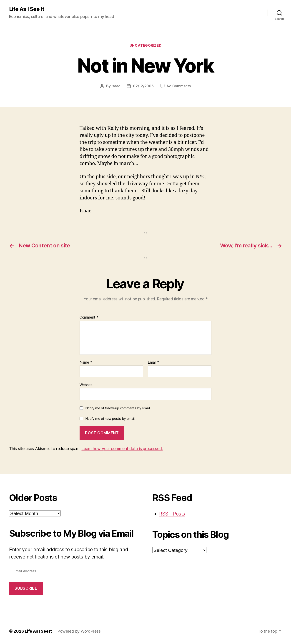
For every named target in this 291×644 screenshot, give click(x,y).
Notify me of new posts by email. (110, 419)
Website (86, 385)
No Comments (179, 86)
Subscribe (26, 588)
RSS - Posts (172, 514)
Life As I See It (27, 9)
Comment (89, 317)
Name (86, 362)
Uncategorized (145, 45)
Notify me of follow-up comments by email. (118, 408)
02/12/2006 (143, 86)
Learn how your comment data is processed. (122, 449)
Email (153, 362)
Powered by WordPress (79, 631)
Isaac (116, 86)
